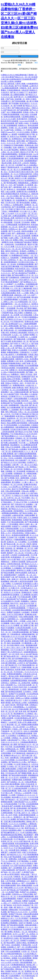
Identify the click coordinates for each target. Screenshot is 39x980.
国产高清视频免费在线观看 (22, 733)
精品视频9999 (19, 714)
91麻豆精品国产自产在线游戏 (16, 599)
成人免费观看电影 (8, 427)
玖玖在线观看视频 (31, 366)
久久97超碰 (28, 403)
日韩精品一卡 (20, 130)
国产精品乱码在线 (14, 377)
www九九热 (8, 877)
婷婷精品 (33, 467)
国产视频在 (15, 916)
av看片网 (15, 465)
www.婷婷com (31, 727)
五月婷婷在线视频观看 (17, 608)
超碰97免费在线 (18, 388)
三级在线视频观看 (27, 619)
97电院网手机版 (8, 313)
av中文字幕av (31, 557)
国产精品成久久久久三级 (15, 828)
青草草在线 (11, 141)
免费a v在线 (22, 791)
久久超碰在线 (17, 584)
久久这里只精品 (11, 661)
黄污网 (11, 178)
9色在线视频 (21, 189)
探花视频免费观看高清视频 (22, 456)
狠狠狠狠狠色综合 (8, 696)
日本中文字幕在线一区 (19, 566)
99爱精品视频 (32, 474)
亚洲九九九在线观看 (20, 350)
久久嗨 (34, 379)
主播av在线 (26, 447)
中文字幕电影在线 (19, 753)
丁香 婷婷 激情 (25, 238)
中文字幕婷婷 (19, 271)
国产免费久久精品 (22, 123)
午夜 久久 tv (26, 344)
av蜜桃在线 (32, 824)
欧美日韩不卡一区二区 (12, 440)
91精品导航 (11, 531)
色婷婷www (23, 126)
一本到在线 (17, 901)
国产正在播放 (6, 641)
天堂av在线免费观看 (8, 570)
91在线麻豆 (26, 612)
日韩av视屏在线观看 (13, 491)
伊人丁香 (4, 859)
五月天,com (17, 934)
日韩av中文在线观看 (13, 447)
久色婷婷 (14, 555)
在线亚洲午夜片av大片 (14, 700)
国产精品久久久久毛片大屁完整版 (14, 463)
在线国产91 (16, 526)
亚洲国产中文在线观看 (17, 694)
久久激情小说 (23, 337)
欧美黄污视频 (20, 670)
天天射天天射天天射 (20, 687)
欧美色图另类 (22, 119)
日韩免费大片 (6, 101)
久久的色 (4, 608)
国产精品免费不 (10, 943)
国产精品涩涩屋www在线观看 (26, 639)
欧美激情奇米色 (24, 225)
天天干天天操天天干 (18, 650)
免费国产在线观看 (29, 901)
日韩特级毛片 (25, 352)
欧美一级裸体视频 (22, 478)
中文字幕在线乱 (20, 839)
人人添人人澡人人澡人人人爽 (15, 648)
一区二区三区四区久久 (22, 304)
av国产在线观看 (29, 346)
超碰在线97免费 (18, 641)
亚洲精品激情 (18, 205)
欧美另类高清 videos (23, 269)
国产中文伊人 (22, 143)
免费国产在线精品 (14, 612)
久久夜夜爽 (29, 185)
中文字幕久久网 (7, 793)
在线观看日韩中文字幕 (27, 134)
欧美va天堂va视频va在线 (27, 722)
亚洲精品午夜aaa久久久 (12, 755)
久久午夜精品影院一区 (23, 302)
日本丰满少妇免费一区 (27, 685)
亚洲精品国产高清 (28, 377)
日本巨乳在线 (14, 846)
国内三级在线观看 (14, 643)
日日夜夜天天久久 (15, 396)
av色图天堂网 (22, 769)
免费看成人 (15, 374)
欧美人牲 (9, 240)
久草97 (26, 700)
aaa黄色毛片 (34, 86)
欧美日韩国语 (15, 874)
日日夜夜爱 (27, 929)
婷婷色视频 (32, 681)
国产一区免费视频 (15, 868)
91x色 (22, 833)
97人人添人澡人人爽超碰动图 (21, 289)
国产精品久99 (27, 487)
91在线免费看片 (15, 976)
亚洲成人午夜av (29, 112)
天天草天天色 (11, 203)
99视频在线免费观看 (16, 366)
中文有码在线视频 (11, 425)
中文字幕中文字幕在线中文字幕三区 (25, 414)
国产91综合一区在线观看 (11, 945)
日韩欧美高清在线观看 (17, 372)
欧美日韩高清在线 (8, 460)
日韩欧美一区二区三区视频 (24, 877)
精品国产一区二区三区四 (10, 654)
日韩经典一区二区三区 (17, 606)
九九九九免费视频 (28, 559)
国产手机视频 (14, 103)
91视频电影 (28, 313)
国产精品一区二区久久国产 (11, 872)
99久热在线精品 (25, 910)
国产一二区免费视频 (9, 751)
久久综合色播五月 (22, 760)
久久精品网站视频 (30, 830)
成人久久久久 (9, 639)
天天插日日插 (27, 974)
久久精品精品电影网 (20, 789)
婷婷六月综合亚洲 (28, 784)
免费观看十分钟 (13, 361)
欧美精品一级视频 (11, 958)
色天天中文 (8, 707)
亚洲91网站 (29, 357)
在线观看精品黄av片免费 (20, 921)
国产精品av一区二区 (11, 863)
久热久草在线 (9, 86)
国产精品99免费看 (8, 573)
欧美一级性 (10, 507)
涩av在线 (20, 308)
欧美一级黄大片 (13, 579)
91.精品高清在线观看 (26, 581)
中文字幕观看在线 (15, 929)
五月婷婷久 (27, 692)
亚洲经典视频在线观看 (27, 815)
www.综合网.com (15, 487)
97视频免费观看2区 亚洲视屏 (24, 540)
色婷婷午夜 (6, 504)
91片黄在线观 (22, 751)
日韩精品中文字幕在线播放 (14, 145)
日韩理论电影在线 (14, 564)
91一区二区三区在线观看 (21, 236)
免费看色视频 (17, 780)
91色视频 (7, 738)
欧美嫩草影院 (7, 934)
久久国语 (23, 689)
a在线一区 (34, 368)
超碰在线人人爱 (20, 295)
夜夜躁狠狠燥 (17, 520)
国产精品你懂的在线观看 (18, 775)
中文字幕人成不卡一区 (22, 813)
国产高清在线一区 (22, 577)
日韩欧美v (23, 88)
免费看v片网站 (18, 240)
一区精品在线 (9, 244)
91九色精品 (33, 700)
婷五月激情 (19, 313)
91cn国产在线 (9, 130)
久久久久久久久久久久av (25, 247)
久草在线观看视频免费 (15, 159)
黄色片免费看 (30, 811)
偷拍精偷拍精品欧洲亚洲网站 (12, 835)
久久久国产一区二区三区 (10, 941)
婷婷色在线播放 (27, 231)
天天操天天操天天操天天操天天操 (21, 172)
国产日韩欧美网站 (8, 969)
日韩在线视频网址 (30, 458)
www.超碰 (16, 421)
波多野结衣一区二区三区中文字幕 (20, 418)
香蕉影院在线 (14, 689)
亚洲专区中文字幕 (22, 218)
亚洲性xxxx (19, 698)
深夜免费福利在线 (22, 427)
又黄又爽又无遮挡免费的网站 (15, 822)
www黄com (5, 874)
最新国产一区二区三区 (15, 553)
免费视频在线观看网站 (10, 513)
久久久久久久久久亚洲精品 (24, 220)
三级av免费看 (6, 894)
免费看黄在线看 (8, 295)
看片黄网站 (16, 482)
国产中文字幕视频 (22, 86)
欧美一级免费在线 (12, 758)
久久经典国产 (9, 284)
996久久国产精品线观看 (13, 857)
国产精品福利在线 (30, 568)
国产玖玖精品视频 (24, 297)
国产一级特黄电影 (15, 187)
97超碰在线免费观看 (9, 791)
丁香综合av (18, 793)
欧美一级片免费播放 (31, 868)
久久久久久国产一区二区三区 (26, 214)
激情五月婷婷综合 (12, 251)
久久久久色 (11, 143)
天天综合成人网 (11, 773)
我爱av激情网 (7, 901)
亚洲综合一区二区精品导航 (20, 683)
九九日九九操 (6, 709)
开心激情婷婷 (6, 236)
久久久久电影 (26, 916)
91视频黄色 (26, 379)
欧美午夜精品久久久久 (30, 716)
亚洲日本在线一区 (11, 330)
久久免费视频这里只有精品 (19, 255)
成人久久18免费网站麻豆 (23, 170)
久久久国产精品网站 (11, 150)
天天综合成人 (19, 672)
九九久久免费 (9, 247)
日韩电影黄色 (6, 729)
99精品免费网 (30, 515)
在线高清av (32, 178)
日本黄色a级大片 (27, 588)
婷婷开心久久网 (21, 178)
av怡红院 (26, 163)
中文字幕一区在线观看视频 (15, 747)
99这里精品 (5, 181)
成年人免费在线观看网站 (17, 216)
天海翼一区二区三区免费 (18, 128)
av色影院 (25, 526)
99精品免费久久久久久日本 (14, 888)
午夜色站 (29, 130)
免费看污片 (14, 370)
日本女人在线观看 (15, 458)
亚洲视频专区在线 (25, 154)
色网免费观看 (14, 211)
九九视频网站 (17, 568)
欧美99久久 (11, 189)
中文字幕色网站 (23, 861)
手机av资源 (32, 137)
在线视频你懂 (14, 405)
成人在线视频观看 (11, 126)
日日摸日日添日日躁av (27, 262)
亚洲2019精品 (22, 943)
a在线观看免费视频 (11, 300)
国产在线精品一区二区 (15, 782)
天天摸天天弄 (30, 383)
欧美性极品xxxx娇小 (31, 584)
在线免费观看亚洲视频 (19, 681)
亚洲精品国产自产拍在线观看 (12, 403)
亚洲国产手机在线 (15, 914)
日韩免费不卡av (11, 685)
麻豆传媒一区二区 (14, 725)
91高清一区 (26, 952)
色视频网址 (25, 601)
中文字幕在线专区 (17, 322)
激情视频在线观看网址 (25, 531)
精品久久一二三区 (24, 907)
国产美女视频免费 (26, 960)
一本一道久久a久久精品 (29, 465)
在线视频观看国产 (31, 161)
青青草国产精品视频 (29, 967)
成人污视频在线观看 (15, 112)
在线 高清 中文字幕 (27, 603)
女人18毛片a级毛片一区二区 (26, 280)
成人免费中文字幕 (27, 626)
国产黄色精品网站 (11, 183)
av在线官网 (27, 793)
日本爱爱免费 (32, 606)
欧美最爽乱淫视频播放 (9, 923)
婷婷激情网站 (19, 511)
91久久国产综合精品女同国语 (21, 866)
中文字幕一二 (24, 443)
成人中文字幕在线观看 (20, 709)
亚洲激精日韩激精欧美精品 (11, 363)
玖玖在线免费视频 (25, 958)
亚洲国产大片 (15, 667)
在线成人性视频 (29, 729)
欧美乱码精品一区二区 (20, 341)
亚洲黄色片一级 (20, 817)
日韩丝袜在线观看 (12, 529)
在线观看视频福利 (11, 262)
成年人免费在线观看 (11, 326)
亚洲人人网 (15, 253)
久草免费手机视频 (20, 176)
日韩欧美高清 (25, 277)
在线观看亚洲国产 (11, 575)
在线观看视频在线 (30, 652)
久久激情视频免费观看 (15, 837)
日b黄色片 (31, 463)
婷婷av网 (14, 581)
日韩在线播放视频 (20, 399)
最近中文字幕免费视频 (20, 489)
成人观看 (14, 744)
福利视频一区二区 (14, 317)
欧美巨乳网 (34, 198)
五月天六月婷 (18, 161)
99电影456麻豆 (30, 533)
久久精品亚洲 (33, 502)
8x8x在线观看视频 (31, 240)
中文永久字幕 (28, 978)
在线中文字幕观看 (25, 923)
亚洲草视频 (22, 859)
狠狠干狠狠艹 (30, 286)
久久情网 (12, 795)
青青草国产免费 (22, 705)
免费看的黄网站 (13, 352)
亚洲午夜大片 (19, 97)
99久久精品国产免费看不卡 (15, 156)
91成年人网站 (14, 238)
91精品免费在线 (31, 782)
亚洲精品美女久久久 (9, 586)
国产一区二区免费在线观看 (27, 947)
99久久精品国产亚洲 (11, 394)
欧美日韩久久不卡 (22, 480)
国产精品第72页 (11, 665)
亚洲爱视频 (27, 780)
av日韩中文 (21, 663)
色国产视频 (6, 916)
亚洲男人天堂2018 (17, 181)
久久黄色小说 (32, 233)
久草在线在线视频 (11, 804)
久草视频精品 (32, 339)
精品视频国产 (29, 835)
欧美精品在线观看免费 (20, 535)
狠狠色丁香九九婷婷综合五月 (12, 652)
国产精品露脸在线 (8, 467)
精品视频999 (15, 445)
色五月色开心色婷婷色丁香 (23, 905)
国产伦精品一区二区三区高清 (12, 469)
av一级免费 (13, 134)
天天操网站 (22, 542)
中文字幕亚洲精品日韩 (29, 266)
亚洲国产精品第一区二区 (15, 971)
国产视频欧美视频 (25, 773)
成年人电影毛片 (7, 540)
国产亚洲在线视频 (19, 101)
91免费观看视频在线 (18, 965)
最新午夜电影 (6, 703)
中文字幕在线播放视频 (15, 522)
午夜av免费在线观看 (26, 617)
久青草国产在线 (28, 872)
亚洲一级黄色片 (19, 148)
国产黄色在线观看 (23, 203)
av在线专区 (13, 722)
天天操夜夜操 (19, 286)
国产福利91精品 (15, 716)
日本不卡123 (8, 848)
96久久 (23, 654)
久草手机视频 (11, 881)
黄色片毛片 (15, 603)
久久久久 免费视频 (17, 927)
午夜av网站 (24, 394)
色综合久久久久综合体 (12, 592)
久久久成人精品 (16, 956)
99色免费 (12, 850)
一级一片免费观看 (15, 346)
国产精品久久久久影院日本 (22, 678)
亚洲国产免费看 (29, 335)
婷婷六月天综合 (27, 374)
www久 (3, 725)
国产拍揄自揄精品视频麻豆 (23, 949)
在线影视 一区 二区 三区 (27, 575)
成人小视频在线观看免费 (20, 392)
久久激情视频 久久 (12, 619)
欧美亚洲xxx (33, 932)
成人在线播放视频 (14, 407)
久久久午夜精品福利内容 (23, 174)
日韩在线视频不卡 (27, 758)
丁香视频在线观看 (27, 258)
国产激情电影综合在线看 (10, 476)
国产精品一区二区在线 (24, 348)
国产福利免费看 (23, 110)
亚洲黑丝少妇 (30, 971)
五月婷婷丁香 (12, 537)
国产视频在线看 (20, 339)
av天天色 (7, 414)
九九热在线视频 (24, 425)
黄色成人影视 (14, 676)
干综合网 (17, 222)
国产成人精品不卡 (27, 196)
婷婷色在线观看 (21, 573)
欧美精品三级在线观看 (19, 333)
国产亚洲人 (15, 551)
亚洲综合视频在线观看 (12, 117)
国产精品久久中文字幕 (24, 432)
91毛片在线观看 (11, 337)
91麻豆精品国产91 (14, 740)
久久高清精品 (11, 736)
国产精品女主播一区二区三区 (15, 544)
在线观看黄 (15, 258)
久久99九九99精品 (23, 132)
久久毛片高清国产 (22, 918)
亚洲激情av (28, 469)
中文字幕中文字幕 (28, 291)
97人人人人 (30, 927)
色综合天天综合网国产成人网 (12, 381)
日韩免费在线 (15, 634)
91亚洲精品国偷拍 (28, 117)
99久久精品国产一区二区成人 (26, 460)
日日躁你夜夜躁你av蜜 (23, 718)
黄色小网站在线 (11, 412)
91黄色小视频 (20, 84)
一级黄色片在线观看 (18, 562)
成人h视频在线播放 (18, 95)
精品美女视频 (7, 163)
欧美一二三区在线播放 (10, 524)
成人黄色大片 (19, 811)
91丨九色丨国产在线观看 (15, 185)
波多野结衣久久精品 (11, 938)
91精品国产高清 (15, 852)
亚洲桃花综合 (17, 139)
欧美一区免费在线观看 (28, 361)
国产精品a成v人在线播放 (18, 449)
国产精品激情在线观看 (15, 925)
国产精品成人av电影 (20, 703)
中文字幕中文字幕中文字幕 (15, 209)
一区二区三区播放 (12, 196)
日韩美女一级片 (18, 383)
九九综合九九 (33, 789)
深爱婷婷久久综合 (22, 359)
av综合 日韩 (31, 621)
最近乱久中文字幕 (27, 152)
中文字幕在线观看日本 (27, 665)
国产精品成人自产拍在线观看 (18, 890)
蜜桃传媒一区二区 (22, 969)
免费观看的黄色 (19, 385)
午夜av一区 (18, 978)
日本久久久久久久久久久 (10, 742)
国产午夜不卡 (15, 344)
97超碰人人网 (17, 729)
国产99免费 (18, 106)
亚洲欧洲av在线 (31, 615)
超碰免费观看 (6, 482)
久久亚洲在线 (31, 707)
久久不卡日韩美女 (27, 863)
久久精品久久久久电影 (20, 496)
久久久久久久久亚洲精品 (18, 824)
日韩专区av (5, 683)
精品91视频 (24, 590)
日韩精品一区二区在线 (20, 738)
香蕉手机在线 (30, 828)
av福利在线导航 (18, 515)
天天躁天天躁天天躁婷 (19, 429)
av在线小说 (30, 385)
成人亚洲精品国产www (14, 324)
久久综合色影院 (29, 396)
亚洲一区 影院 (7, 161)
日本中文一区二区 (14, 498)
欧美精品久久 (25, 194)
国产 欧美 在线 (21, 711)
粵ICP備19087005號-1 (16, 63)
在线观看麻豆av (22, 200)
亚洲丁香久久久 (27, 440)
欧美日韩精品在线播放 (24, 507)
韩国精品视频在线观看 (30, 725)
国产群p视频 (32, 791)
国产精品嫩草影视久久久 (10, 833)
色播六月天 (15, 588)
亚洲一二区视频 (20, 621)
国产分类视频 (10, 478)
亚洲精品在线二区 (12, 749)
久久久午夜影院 (25, 436)
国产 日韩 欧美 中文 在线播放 (22, 504)
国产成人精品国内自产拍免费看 (24, 273)
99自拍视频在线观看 (26, 330)
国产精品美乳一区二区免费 (26, 870)
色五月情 (23, 579)
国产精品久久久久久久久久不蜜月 (21, 509)
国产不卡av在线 (15, 231)
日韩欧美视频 (27, 667)
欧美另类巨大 (25, 103)
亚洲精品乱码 (27, 592)
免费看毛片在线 (26, 150)
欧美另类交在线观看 (11, 121)
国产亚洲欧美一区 (8, 200)
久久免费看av (20, 284)
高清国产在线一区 (14, 311)
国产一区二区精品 (29, 934)
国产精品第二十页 (22, 467)
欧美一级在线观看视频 (24, 963)
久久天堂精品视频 (31, 511)
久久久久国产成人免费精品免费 (19, 546)
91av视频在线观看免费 (10, 88)
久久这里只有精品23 (21, 306)
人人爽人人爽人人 (28, 482)
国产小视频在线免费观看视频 (25, 454)
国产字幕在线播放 (31, 522)
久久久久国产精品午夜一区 (24, 841)
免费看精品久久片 (23, 881)
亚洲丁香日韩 (11, 705)
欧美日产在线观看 (31, 899)
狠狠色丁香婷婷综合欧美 (10, 167)
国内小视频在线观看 (25, 885)
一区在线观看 (11, 308)
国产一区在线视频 (28, 883)
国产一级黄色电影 (19, 233)
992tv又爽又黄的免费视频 (10, 784)
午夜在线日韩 (31, 537)
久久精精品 (29, 714)
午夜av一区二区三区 (29, 740)
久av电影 (4, 216)
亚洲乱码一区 (12, 542)
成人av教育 (23, 229)
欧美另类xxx (21, 416)
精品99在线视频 (18, 357)
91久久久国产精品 (14, 559)
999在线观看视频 (22, 368)
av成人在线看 (10, 192)
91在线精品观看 (24, 555)
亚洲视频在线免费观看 (25, 264)
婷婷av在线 (25, 874)
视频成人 (33, 480)
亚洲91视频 (21, 141)
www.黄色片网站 (12, 960)
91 (9, 588)
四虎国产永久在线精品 (28, 892)
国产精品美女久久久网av (18, 762)
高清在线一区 (11, 548)
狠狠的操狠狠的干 (27, 676)
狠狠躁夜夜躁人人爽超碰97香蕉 (13, 826)
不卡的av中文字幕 (20, 502)
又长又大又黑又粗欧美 (15, 615)
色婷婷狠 (24, 137)
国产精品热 (8, 905)
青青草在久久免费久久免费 (27, 570)
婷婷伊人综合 (20, 645)
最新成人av (16, 883)
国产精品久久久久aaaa (14, 319)
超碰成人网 (31, 822)
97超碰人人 (8, 205)
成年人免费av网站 (31, 159)
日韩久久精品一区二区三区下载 (22, 623)
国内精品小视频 (15, 401)
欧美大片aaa (15, 137)
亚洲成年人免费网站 (27, 251)
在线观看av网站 (31, 833)
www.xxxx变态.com (8, 963)
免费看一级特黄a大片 (28, 749)
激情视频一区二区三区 (25, 548)
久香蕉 (23, 493)
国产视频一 (30, 372)
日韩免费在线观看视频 (20, 632)
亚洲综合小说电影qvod (9, 229)
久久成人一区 (17, 335)
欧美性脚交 (29, 837)
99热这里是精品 (18, 533)
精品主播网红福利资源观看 (17, 423)
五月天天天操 (25, 551)
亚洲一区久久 (6, 535)
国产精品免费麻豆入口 (10, 436)
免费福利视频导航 (28, 634)
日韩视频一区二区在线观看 (15, 471)
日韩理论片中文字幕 (20, 903)
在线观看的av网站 (15, 830)
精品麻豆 (23, 253)
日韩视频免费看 (15, 291)
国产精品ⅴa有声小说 (11, 656)
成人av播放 (10, 328)
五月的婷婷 (26, 222)
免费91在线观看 (8, 718)
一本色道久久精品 (27, 656)
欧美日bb (15, 590)
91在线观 (33, 921)
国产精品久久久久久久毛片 (18, 912)
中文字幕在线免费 (24, 597)
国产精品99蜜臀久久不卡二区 (23, 275)
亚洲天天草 (17, 163)
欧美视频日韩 (33, 943)
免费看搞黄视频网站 (15, 674)
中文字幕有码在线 (28, 976)
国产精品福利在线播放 (28, 938)
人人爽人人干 (6, 903)
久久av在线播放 (26, 167)
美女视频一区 (6, 139)
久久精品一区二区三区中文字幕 (19, 766)
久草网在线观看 (12, 225)
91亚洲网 (22, 537)
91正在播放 (23, 300)
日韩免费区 (8, 148)
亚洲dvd (8, 383)
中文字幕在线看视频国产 (10, 282)
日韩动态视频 (28, 894)
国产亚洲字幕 (21, 696)
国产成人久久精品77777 (19, 92)
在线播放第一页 (20, 474)
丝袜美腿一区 (20, 99)
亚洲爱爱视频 (6, 456)
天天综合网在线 (32, 694)
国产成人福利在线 (8, 84)
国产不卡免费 (6, 341)
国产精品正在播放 (26, 513)
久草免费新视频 (21, 355)
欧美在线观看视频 (22, 844)
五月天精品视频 (26, 315)
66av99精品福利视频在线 (13, 954)
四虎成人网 (31, 965)
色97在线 (10, 645)
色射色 (29, 544)
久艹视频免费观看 (8, 416)
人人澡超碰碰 (14, 410)
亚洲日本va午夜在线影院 (28, 227)
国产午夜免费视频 (19, 207)
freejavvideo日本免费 (27, 121)
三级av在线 (24, 405)
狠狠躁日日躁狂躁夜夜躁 (18, 771)
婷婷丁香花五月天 (31, 388)
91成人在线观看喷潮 (30, 857)
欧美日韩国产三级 (8, 577)
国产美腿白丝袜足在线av (21, 108)
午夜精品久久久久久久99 (26, 795)
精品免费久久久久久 (20, 797)
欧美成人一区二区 (21, 932)
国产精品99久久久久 (15, 855)
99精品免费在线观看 (26, 661)
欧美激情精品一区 (18, 557)
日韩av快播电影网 (8, 870)
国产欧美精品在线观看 (14, 692)
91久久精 (23, 211)
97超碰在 (34, 425)
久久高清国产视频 (12, 892)
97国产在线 (10, 99)
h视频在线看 (13, 910)
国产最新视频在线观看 (30, 311)
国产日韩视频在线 (13, 277)
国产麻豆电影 (32, 650)
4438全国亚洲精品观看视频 (22, 610)
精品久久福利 (25, 524)
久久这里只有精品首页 (9, 617)
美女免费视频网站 (22, 630)
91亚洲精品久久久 (24, 736)
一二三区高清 (17, 720)
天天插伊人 (5, 956)
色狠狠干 (20, 899)
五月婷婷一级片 (26, 476)
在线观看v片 (25, 778)
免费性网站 (13, 859)
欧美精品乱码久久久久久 (26, 500)
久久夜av (4, 372)
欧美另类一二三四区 (29, 401)
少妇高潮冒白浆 (21, 244)
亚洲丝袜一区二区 (22, 198)
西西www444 (8, 286)
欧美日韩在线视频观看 (27, 370)
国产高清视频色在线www (21, 659)
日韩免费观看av (19, 707)
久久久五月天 (14, 778)
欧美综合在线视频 (8, 368)
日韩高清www (17, 894)
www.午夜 (5, 370)
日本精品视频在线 (14, 90)
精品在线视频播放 (8, 269)
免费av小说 (34, 293)
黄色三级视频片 (22, 850)
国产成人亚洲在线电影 (19, 808)
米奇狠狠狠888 (6, 949)
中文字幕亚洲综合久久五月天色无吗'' (24, 434)
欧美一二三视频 (23, 293)
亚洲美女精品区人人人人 (21, 452)
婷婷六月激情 (31, 99)
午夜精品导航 (26, 945)
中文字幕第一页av (28, 498)
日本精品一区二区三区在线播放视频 (15, 390)
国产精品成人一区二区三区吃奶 (13, 727)
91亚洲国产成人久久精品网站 (26, 165)
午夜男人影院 (22, 518)
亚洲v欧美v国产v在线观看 (11, 806)
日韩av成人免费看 (28, 491)
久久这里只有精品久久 (22, 764)
